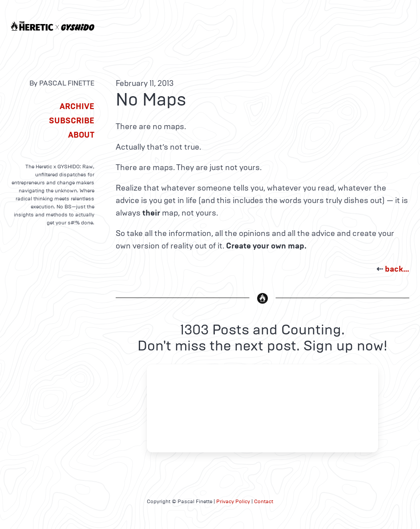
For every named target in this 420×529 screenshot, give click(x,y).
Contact (264, 501)
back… (397, 269)
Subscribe (72, 121)
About (81, 135)
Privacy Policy (233, 501)
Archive (77, 106)
